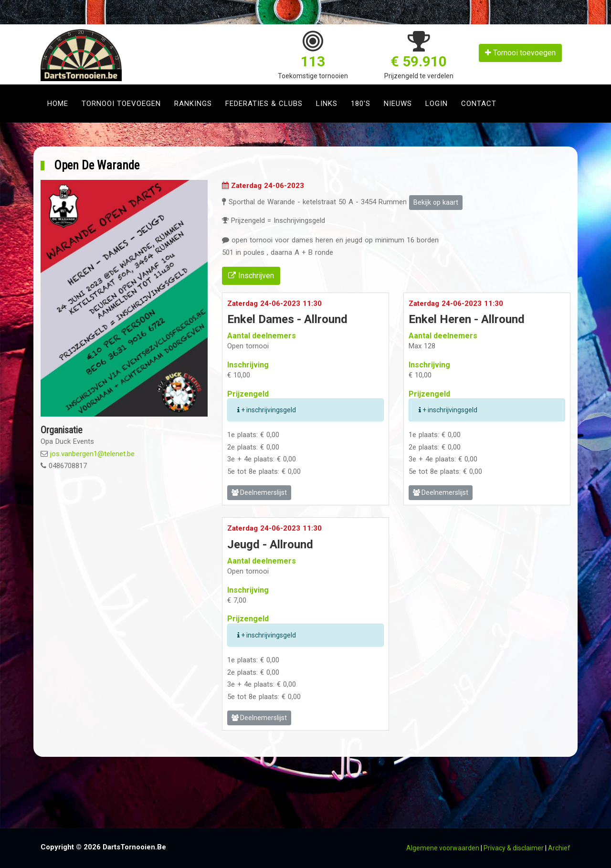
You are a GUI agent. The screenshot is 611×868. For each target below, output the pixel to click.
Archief (559, 848)
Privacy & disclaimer (514, 848)
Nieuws (398, 104)
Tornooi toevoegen (520, 53)
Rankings (193, 104)
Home (58, 104)
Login (437, 104)
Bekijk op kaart (436, 202)
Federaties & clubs (264, 104)
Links (327, 104)
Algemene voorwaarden (443, 848)
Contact (479, 104)
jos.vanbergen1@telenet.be (92, 454)
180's (361, 104)
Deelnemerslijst (259, 492)
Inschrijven (251, 276)
